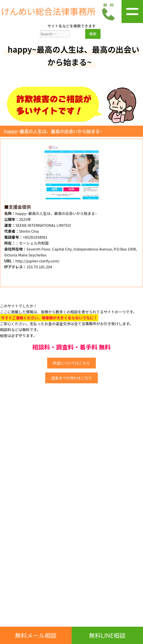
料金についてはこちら (71, 363)
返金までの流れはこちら (71, 378)
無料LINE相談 (107, 635)
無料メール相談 (36, 635)
